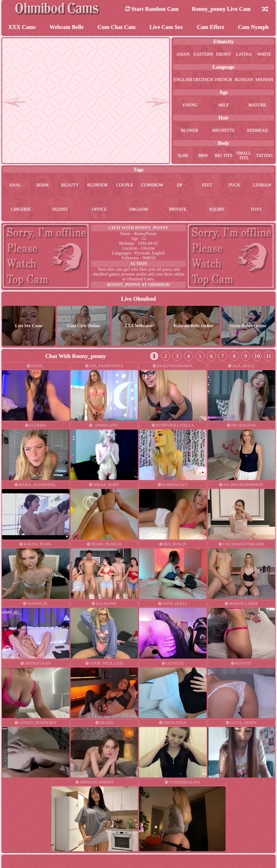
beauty (70, 185)
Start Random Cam (152, 9)
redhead (257, 130)
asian (183, 54)
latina (244, 54)
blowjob (97, 185)
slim (183, 155)
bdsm (42, 185)
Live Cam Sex (166, 27)
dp (180, 185)
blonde (190, 130)
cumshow (152, 185)
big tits (224, 155)
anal (15, 185)
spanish (264, 80)
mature (258, 105)
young (190, 105)
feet (207, 185)
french (224, 80)
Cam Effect (210, 27)
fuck (234, 185)
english (183, 80)
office (99, 209)
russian (244, 80)
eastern (203, 54)
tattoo (264, 155)
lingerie (21, 209)
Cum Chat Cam (116, 27)
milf (223, 105)
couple (125, 185)
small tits (244, 155)
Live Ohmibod (139, 299)
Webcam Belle (67, 27)
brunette (224, 130)
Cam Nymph (253, 27)
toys (256, 209)
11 (269, 356)
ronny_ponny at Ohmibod (138, 285)
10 (257, 356)
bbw (203, 155)
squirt (217, 209)
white (264, 54)
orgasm (138, 209)
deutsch (203, 80)
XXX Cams (22, 27)
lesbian (262, 185)
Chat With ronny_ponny (138, 228)
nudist (60, 209)
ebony (224, 54)
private (178, 209)
